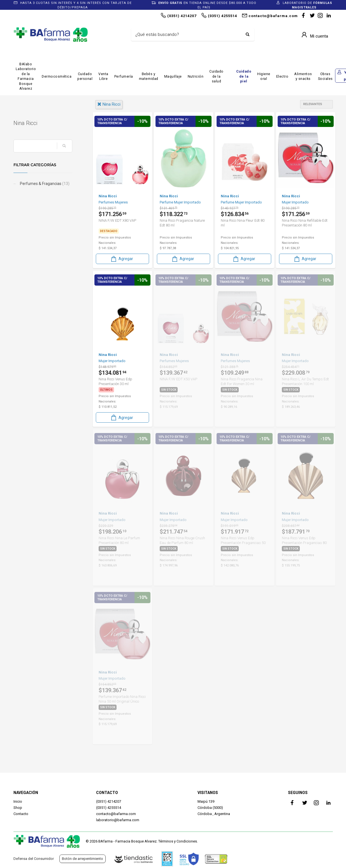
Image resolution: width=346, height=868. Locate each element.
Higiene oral (264, 76)
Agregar (122, 259)
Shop (18, 808)
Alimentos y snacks (303, 76)
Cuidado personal (85, 76)
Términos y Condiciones (178, 841)
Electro (282, 76)
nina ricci (109, 104)
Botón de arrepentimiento (83, 859)
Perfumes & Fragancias (44, 184)
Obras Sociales (325, 76)
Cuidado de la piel (244, 76)
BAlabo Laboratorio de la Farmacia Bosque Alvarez (26, 76)
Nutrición (196, 76)
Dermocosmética (57, 76)
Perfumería (124, 76)
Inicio (18, 801)
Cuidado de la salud (216, 76)
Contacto (21, 814)
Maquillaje (173, 76)
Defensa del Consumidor (34, 859)
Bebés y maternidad (149, 76)
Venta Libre (103, 76)
